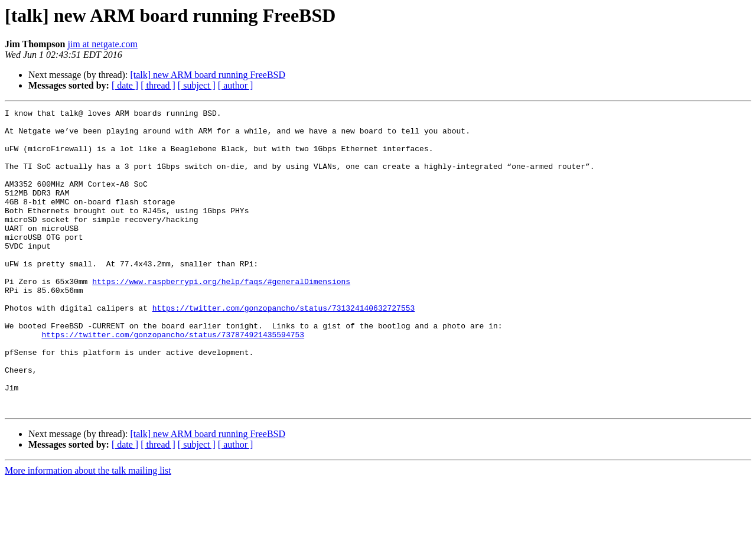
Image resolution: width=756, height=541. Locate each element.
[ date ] (125, 85)
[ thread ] (158, 85)
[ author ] (236, 85)
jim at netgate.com (102, 44)
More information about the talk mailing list (88, 531)
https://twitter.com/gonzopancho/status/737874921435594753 (173, 380)
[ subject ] (197, 85)
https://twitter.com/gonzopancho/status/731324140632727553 (284, 348)
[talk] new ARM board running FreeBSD (208, 75)
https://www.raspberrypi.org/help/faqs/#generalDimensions (221, 317)
